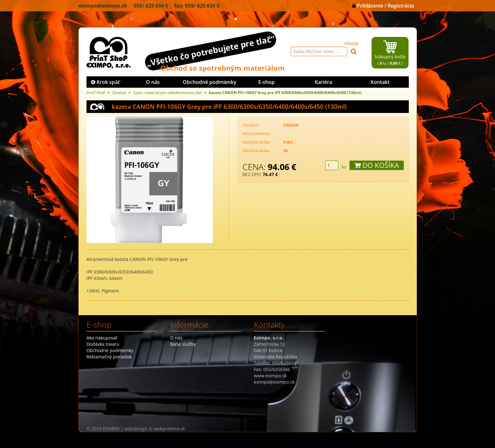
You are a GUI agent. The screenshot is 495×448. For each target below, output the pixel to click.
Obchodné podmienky (210, 82)
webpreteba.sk (169, 429)
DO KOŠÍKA (377, 165)
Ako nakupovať (102, 338)
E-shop (266, 82)
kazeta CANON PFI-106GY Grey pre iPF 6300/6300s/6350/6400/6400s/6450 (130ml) (285, 92)
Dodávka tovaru (103, 344)
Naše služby (183, 344)
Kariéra (323, 82)
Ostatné (119, 92)
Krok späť (105, 82)
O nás (153, 82)
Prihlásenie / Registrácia (383, 6)
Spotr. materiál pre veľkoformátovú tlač (168, 92)
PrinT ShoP (96, 92)
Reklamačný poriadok (109, 357)
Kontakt (380, 82)
